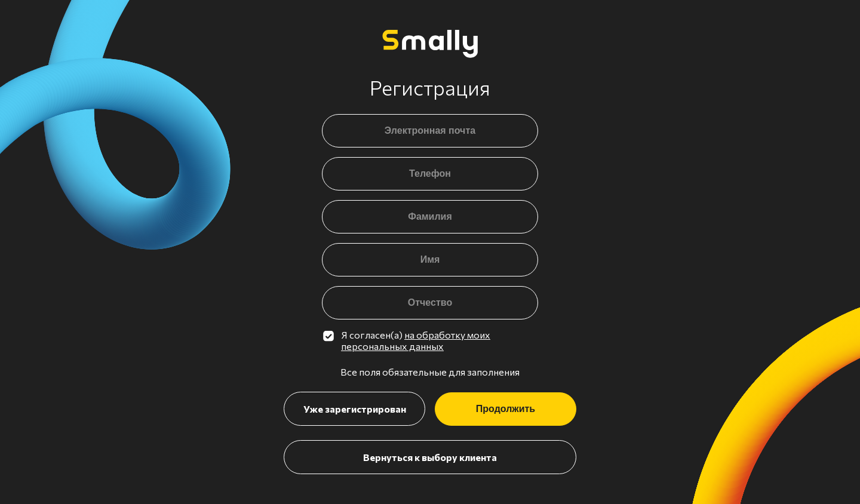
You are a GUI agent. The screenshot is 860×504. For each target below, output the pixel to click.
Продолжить (506, 409)
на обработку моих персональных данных (416, 340)
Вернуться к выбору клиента (430, 457)
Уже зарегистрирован (355, 409)
